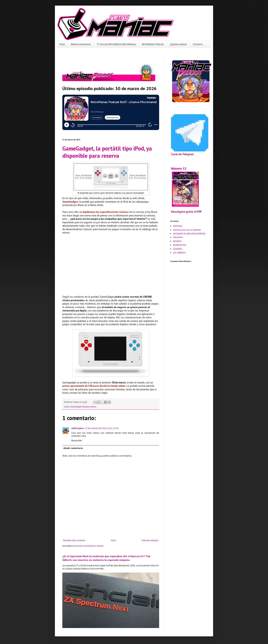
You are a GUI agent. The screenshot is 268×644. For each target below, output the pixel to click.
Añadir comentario (73, 448)
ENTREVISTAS (180, 245)
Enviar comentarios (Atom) (90, 546)
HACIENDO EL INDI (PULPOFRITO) (189, 234)
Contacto (198, 44)
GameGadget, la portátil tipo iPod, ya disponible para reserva (107, 152)
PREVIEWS (178, 237)
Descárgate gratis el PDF (186, 212)
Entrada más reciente (74, 540)
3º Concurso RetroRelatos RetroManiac (116, 44)
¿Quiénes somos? (178, 44)
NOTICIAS (178, 226)
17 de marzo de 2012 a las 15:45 (102, 428)
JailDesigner (78, 428)
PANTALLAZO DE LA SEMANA (187, 230)
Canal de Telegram (182, 154)
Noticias (86, 407)
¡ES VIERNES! (179, 253)
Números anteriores (81, 44)
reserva (93, 407)
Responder (77, 440)
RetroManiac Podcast (153, 44)
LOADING (178, 249)
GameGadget (76, 407)
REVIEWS (177, 241)
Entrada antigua (150, 540)
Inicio (62, 44)
